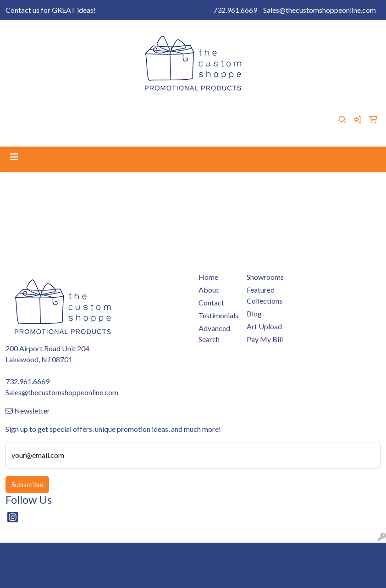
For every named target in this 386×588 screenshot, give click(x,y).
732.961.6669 (235, 10)
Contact (74, 109)
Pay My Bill (112, 109)
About (45, 109)
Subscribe (27, 484)
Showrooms (155, 109)
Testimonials (29, 129)
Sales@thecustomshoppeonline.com (320, 10)
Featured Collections (265, 295)
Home (19, 109)
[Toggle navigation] (14, 157)
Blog (229, 109)
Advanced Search (214, 334)
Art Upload (197, 109)
